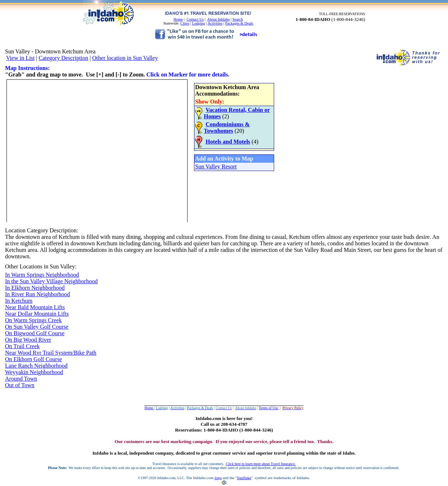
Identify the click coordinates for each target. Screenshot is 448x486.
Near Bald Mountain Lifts (35, 307)
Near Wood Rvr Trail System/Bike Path (51, 353)
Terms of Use (269, 408)
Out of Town (20, 385)
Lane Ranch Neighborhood (36, 366)
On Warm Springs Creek (33, 320)
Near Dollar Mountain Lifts (37, 314)
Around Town (21, 379)
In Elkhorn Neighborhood (35, 288)
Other (12, 266)
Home (178, 19)
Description (63, 230)
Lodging (198, 23)
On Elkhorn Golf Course (34, 359)
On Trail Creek (22, 346)
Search (238, 19)
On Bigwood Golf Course (35, 333)
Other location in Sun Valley (125, 58)
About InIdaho (218, 19)
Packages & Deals (239, 23)
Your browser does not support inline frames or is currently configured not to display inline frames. (140, 150)
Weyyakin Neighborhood (34, 372)
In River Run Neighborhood (38, 294)
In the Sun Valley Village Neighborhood (51, 281)
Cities (185, 23)
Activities (215, 23)
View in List (20, 58)
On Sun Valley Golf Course (37, 327)
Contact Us (195, 19)
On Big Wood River (28, 340)
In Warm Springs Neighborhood (42, 275)
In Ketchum (19, 301)
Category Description (63, 58)
